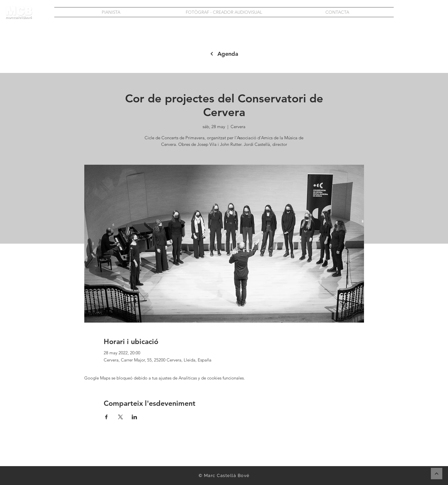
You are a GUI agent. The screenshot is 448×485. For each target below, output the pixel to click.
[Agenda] (224, 54)
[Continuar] (437, 474)
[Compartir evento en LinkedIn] (134, 417)
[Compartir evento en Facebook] (106, 417)
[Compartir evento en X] (120, 417)
